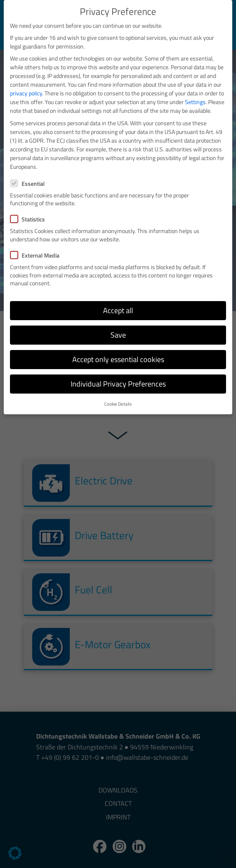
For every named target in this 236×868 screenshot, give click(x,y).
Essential (30, 184)
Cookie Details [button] (118, 404)
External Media (37, 255)
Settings (195, 102)
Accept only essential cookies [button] (118, 359)
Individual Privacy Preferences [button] (118, 384)
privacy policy (26, 93)
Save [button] (118, 335)
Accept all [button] (118, 310)
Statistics (30, 219)
